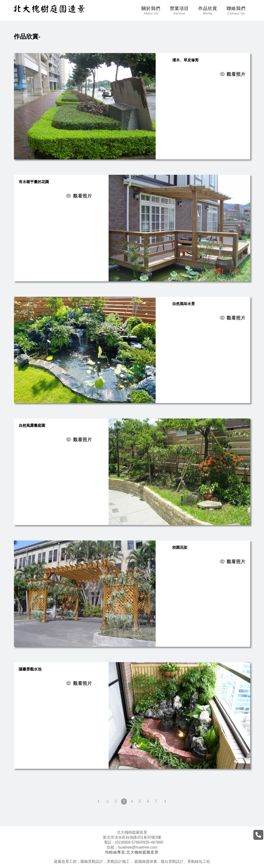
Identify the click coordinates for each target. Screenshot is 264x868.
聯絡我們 (236, 11)
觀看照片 (233, 74)
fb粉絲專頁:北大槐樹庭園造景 (132, 852)
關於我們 (151, 11)
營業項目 (179, 11)
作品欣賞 (208, 11)
